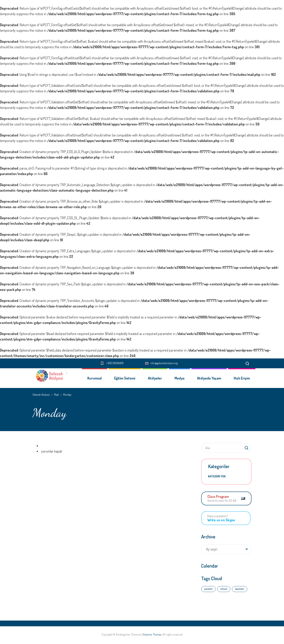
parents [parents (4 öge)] (208, 589)
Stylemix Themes (152, 634)
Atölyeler (155, 378)
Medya (179, 378)
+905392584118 (115, 363)
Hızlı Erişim (242, 378)
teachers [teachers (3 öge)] (240, 589)
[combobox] (226, 549)
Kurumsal (94, 378)
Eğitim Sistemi (125, 378)
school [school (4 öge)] (224, 589)
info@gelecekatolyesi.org (164, 363)
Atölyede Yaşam (209, 378)
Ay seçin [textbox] (212, 549)
